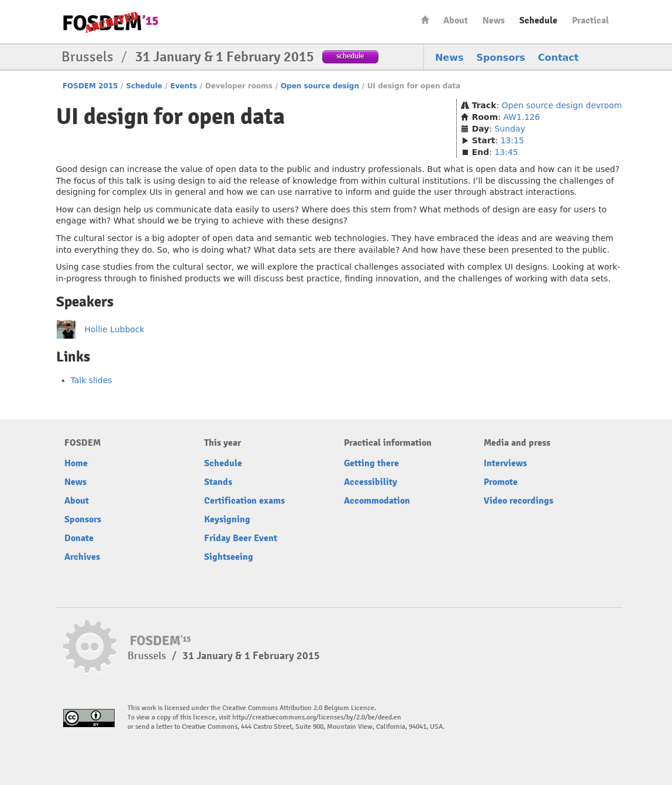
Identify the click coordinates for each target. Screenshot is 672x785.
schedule (350, 56)
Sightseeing (229, 557)
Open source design (320, 86)
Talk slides (92, 380)
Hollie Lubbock (115, 329)
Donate (79, 538)
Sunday (510, 129)
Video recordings (518, 501)
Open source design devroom (562, 105)
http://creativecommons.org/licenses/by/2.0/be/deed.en (317, 717)
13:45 (506, 152)
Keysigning (227, 519)
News (494, 20)
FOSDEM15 (111, 22)
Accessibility (371, 482)
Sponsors (501, 58)
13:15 (512, 140)
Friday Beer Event (241, 538)
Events (184, 86)
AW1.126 (521, 117)
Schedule (538, 20)
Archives (82, 557)
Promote (501, 482)
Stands (218, 482)
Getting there (371, 463)
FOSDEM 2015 (90, 86)
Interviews (505, 463)
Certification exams (244, 501)
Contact (559, 58)
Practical (590, 20)
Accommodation (377, 501)
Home (425, 20)
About (456, 20)
